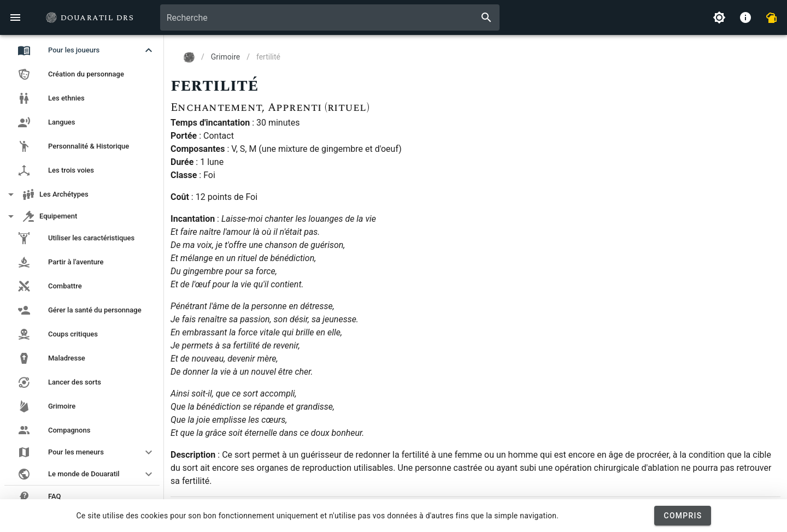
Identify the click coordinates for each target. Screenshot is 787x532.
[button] (82, 50)
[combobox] (330, 17)
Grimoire (225, 57)
